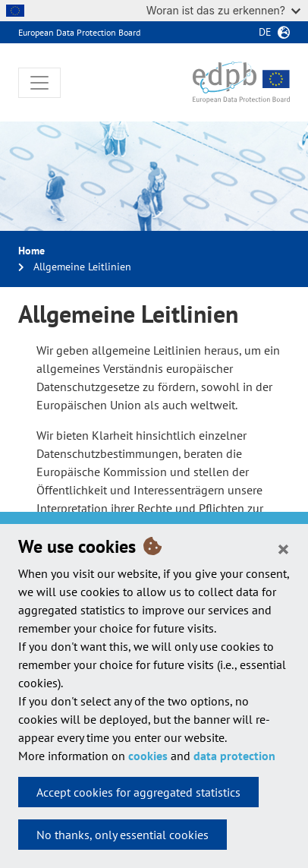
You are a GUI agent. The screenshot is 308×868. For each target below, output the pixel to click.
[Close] (283, 548)
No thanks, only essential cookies (123, 835)
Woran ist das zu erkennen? (223, 10)
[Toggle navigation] (39, 83)
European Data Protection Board (79, 32)
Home (31, 251)
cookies (148, 756)
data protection (234, 756)
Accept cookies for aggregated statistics (138, 792)
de (265, 32)
